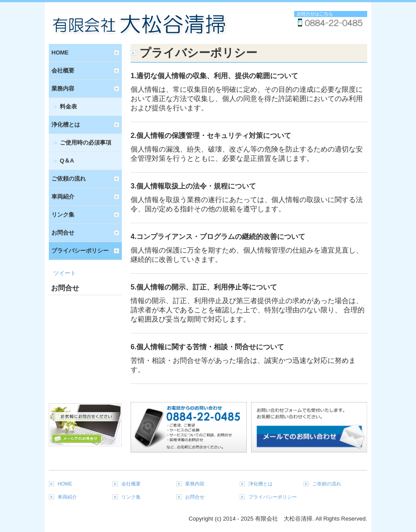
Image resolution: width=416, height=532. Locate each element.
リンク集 (63, 215)
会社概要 (63, 71)
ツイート (65, 273)
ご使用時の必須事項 (86, 143)
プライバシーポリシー (80, 251)
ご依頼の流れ (69, 179)
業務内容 (63, 89)
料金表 (68, 107)
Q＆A (67, 161)
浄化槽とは (66, 125)
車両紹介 (63, 197)
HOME (60, 52)
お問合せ (63, 233)
